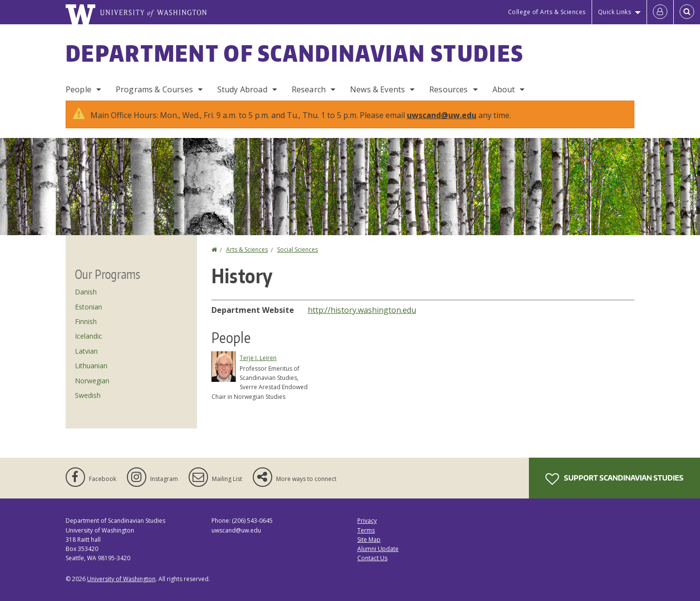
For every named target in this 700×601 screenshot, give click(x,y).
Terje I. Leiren (258, 358)
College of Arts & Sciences (547, 12)
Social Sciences (297, 249)
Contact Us (372, 558)
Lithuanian (91, 366)
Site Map (369, 540)
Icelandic (88, 336)
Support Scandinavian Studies (614, 479)
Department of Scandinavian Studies (295, 53)
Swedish (88, 395)
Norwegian (92, 381)
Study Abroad (242, 89)
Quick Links (615, 12)
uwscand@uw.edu (442, 115)
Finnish (86, 321)
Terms (366, 530)
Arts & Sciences (247, 249)
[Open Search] (687, 12)
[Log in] (660, 12)
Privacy (367, 521)
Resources (448, 89)
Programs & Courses (154, 89)
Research (309, 89)
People (79, 89)
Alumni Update (378, 549)
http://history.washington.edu (362, 310)
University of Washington (121, 579)
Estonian (88, 307)
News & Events (377, 89)
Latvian (86, 351)
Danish (86, 292)
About (504, 89)
